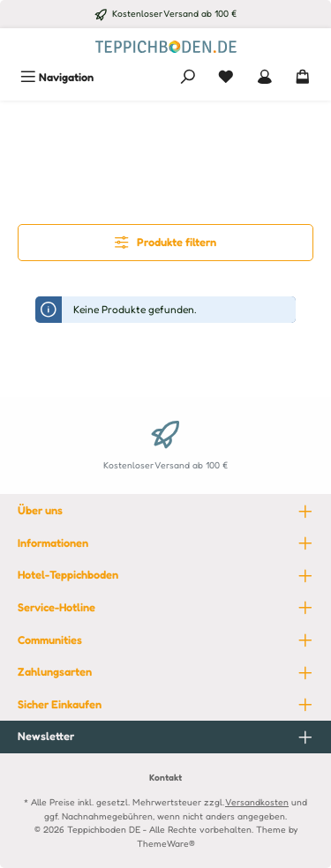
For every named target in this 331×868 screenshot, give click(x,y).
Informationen (53, 543)
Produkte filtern (165, 242)
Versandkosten (257, 802)
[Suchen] (188, 77)
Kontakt (165, 777)
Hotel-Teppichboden (68, 575)
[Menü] (57, 77)
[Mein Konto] (265, 77)
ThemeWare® (166, 843)
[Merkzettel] (226, 77)
